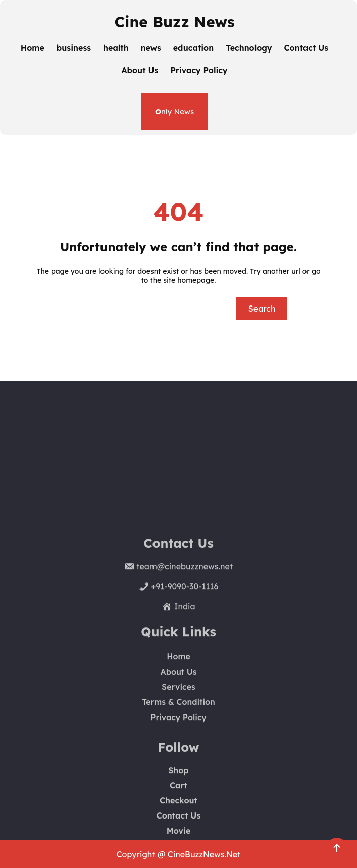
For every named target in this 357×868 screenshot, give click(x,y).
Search (262, 309)
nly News (174, 111)
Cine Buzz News (174, 21)
